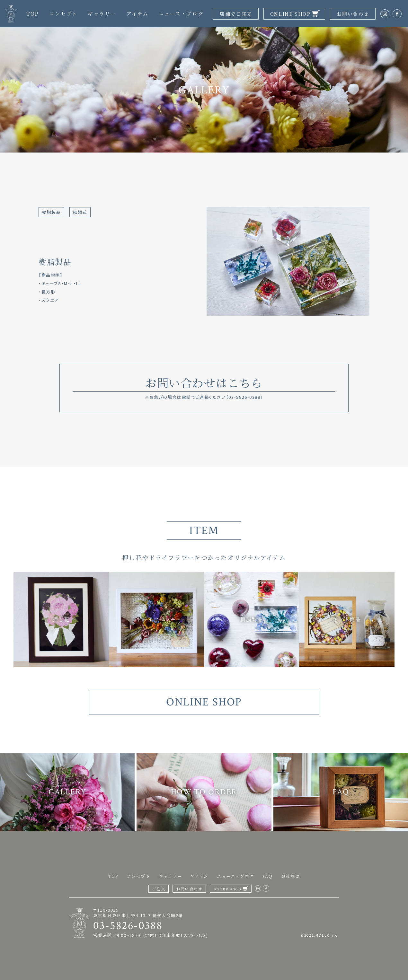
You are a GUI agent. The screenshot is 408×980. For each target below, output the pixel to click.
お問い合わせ (353, 14)
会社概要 (290, 876)
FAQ (268, 876)
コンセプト (63, 14)
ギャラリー (102, 14)
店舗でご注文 (236, 14)
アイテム (137, 14)
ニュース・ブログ (181, 14)
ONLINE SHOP (290, 14)
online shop (227, 889)
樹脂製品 (51, 212)
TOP (33, 14)
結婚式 (80, 212)
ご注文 (159, 889)
